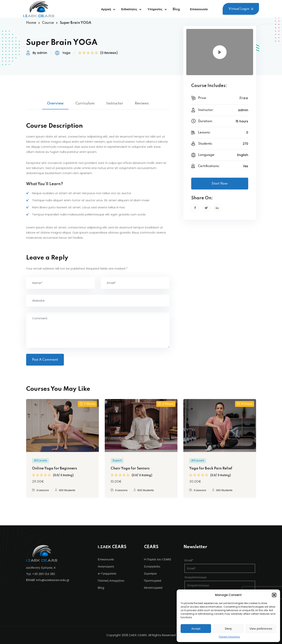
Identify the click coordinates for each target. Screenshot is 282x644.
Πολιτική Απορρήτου (229, 637)
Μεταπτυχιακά (153, 588)
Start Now (220, 184)
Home (31, 23)
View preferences (261, 629)
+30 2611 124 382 (44, 574)
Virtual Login (241, 9)
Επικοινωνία (199, 9)
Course (48, 23)
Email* (189, 560)
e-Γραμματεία (107, 573)
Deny (228, 629)
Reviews (142, 103)
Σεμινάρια (150, 573)
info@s (41, 580)
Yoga (66, 53)
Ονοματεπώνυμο (196, 577)
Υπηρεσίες (155, 9)
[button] (274, 595)
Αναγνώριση (106, 566)
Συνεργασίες (152, 566)
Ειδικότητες (129, 9)
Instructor (115, 103)
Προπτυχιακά (153, 581)
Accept (196, 629)
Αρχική (106, 9)
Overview (55, 103)
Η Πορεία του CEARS (158, 559)
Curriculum (85, 103)
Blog (176, 9)
